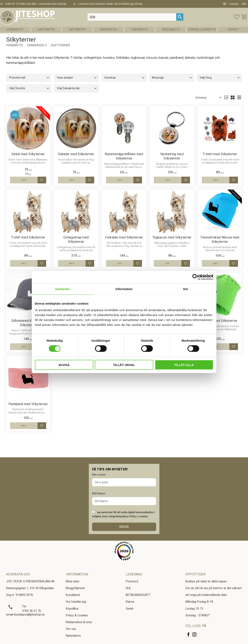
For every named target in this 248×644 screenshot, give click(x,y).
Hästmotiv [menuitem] (46, 30)
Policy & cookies (77, 615)
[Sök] (180, 17)
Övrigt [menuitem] (233, 30)
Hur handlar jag (76, 602)
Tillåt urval (124, 365)
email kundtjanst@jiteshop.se (25, 615)
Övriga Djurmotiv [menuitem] (202, 30)
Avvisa (64, 365)
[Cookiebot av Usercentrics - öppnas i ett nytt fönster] (195, 277)
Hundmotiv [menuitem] (15, 30)
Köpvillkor (72, 609)
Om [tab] (186, 289)
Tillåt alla (184, 365)
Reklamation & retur (79, 622)
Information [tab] (124, 289)
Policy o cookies (139, 516)
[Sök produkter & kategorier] (132, 17)
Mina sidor (73, 581)
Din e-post (99, 474)
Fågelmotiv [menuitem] (171, 30)
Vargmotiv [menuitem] (108, 30)
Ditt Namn (99, 493)
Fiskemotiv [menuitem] (140, 30)
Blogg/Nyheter (75, 588)
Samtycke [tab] (62, 289)
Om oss (71, 629)
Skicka (124, 527)
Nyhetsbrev (73, 636)
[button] (237, 17)
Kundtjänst (73, 595)
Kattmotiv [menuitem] (77, 30)
